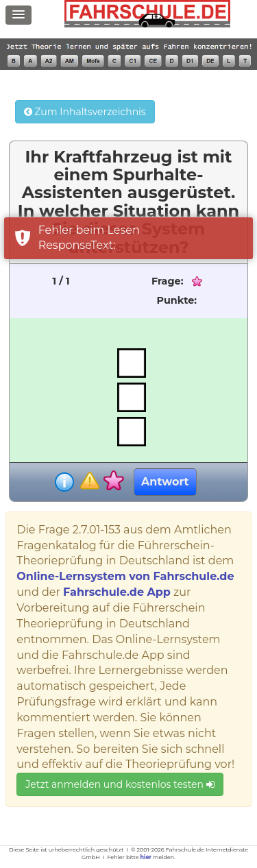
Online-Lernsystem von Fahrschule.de (125, 576)
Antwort (165, 482)
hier (146, 857)
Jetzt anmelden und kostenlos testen (120, 784)
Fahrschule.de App (117, 592)
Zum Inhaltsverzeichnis (85, 112)
